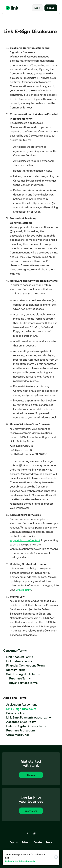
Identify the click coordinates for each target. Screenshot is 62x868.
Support (14, 842)
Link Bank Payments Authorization (29, 717)
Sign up (51, 8)
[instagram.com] (34, 833)
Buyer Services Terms (23, 683)
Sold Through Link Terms (23, 674)
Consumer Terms (15, 651)
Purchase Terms (20, 678)
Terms (49, 842)
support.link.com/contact (25, 540)
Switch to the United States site (20, 861)
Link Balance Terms (19, 661)
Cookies (38, 842)
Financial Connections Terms (26, 665)
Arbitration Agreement (22, 704)
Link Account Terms (20, 657)
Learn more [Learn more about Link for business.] (31, 811)
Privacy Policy (15, 713)
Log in (37, 8)
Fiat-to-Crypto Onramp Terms (26, 726)
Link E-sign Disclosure (21, 709)
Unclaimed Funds (18, 735)
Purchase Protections (21, 730)
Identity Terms (16, 670)
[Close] (56, 858)
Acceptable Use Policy (21, 722)
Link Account (23, 590)
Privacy (26, 842)
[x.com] (28, 833)
